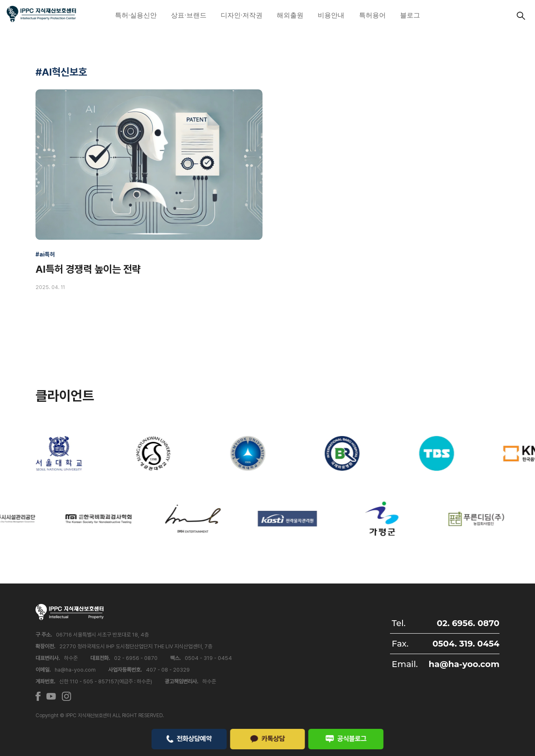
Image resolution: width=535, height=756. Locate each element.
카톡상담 (267, 738)
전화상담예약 (189, 738)
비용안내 (331, 15)
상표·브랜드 (189, 15)
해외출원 (290, 15)
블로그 (410, 15)
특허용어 (372, 15)
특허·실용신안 (136, 15)
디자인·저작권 (242, 15)
